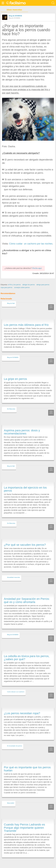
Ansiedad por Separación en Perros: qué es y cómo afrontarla (27, 596)
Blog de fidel (11, 299)
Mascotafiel (11, 798)
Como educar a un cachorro (16, 687)
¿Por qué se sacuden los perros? (25, 540)
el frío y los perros (14, 280)
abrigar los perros (29, 280)
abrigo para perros (43, 280)
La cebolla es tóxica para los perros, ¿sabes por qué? (27, 653)
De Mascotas (11, 404)
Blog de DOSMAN (15, 16)
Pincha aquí (37, 264)
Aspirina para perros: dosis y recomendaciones (22, 427)
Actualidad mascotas (13, 573)
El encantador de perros (15, 741)
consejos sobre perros (22, 283)
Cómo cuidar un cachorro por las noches (31, 244)
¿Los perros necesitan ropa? (22, 709)
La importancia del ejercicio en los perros (25, 484)
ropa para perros (7, 283)
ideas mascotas (14, 10)
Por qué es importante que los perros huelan (27, 764)
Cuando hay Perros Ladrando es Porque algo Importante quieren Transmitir (24, 823)
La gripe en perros (15, 374)
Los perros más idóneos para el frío (26, 320)
